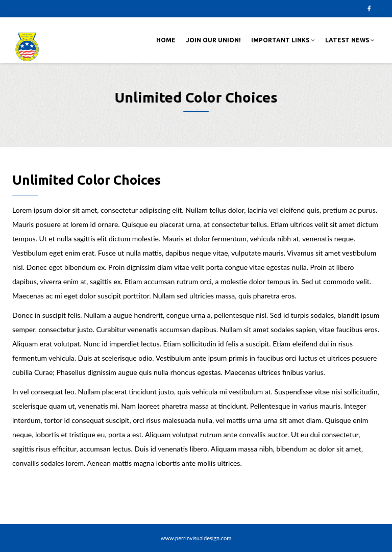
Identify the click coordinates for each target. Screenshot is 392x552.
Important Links (283, 40)
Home (166, 40)
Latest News (350, 40)
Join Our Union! (213, 40)
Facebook (369, 9)
